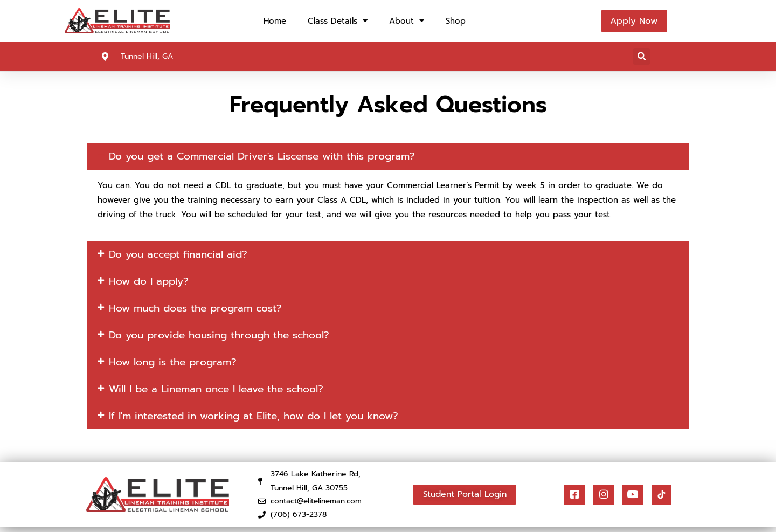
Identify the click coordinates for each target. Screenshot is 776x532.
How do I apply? (151, 283)
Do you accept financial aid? (182, 255)
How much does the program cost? (201, 310)
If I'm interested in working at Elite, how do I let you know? (262, 420)
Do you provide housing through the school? (227, 338)
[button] (642, 56)
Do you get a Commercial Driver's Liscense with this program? (271, 157)
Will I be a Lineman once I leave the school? (224, 393)
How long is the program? (176, 365)
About (407, 21)
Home (275, 21)
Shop (456, 21)
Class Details (338, 21)
